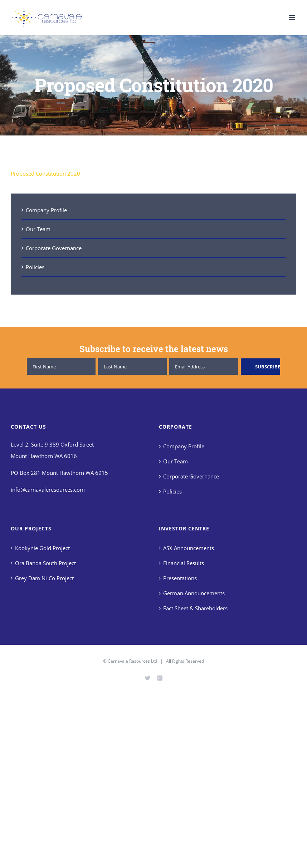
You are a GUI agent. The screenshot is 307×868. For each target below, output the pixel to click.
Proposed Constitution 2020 (45, 173)
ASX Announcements (189, 548)
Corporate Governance (54, 248)
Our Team (38, 229)
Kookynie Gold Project (42, 548)
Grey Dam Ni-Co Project (44, 578)
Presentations (180, 578)
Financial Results (184, 563)
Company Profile (46, 210)
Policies (35, 267)
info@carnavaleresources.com (48, 490)
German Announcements (194, 593)
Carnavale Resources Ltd (132, 661)
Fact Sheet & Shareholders (195, 608)
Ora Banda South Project (45, 563)
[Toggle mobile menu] (293, 17)
